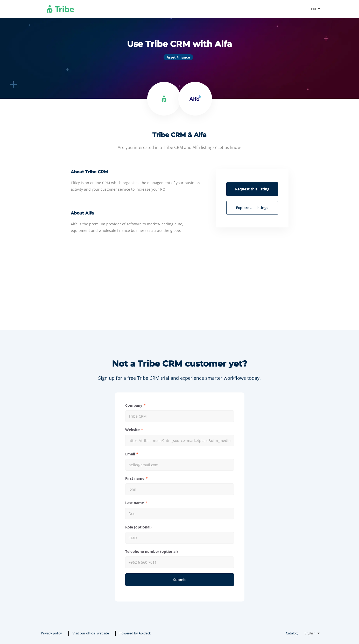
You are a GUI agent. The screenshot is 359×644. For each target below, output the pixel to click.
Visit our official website (282, 9)
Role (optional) (138, 527)
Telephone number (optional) (152, 551)
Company (134, 405)
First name (135, 478)
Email (130, 454)
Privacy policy (51, 633)
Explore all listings (252, 208)
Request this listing (252, 189)
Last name (135, 503)
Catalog (292, 633)
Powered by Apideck (135, 633)
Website (132, 430)
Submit (179, 580)
